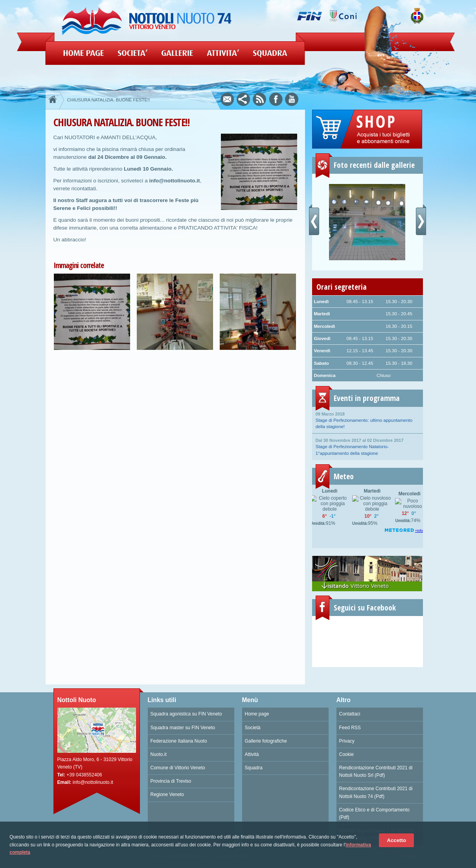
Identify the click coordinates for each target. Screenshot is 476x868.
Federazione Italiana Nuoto (179, 741)
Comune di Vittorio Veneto (178, 768)
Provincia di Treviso (171, 781)
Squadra (254, 768)
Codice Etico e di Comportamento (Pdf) (374, 814)
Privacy (347, 741)
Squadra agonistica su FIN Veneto (186, 714)
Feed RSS (350, 728)
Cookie (346, 754)
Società (253, 728)
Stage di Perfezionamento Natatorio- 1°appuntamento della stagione (368, 446)
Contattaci (350, 714)
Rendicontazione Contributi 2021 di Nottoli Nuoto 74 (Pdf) (376, 792)
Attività (252, 754)
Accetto (396, 840)
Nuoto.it (159, 754)
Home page (257, 714)
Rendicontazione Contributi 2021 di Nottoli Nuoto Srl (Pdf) (376, 771)
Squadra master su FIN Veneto (183, 728)
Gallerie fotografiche (266, 741)
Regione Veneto (167, 794)
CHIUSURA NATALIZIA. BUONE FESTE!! (109, 100)
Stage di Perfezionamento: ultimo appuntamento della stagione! (368, 420)
